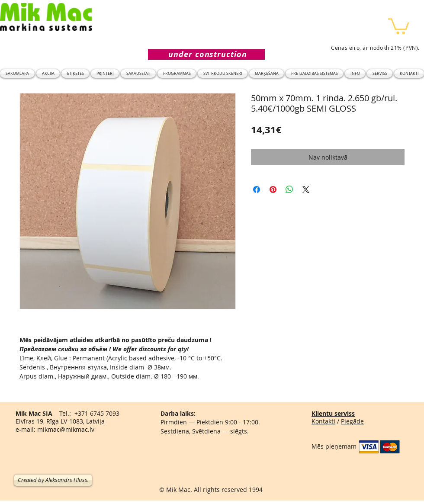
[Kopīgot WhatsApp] (289, 189)
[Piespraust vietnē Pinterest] (273, 189)
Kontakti (323, 421)
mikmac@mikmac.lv (66, 429)
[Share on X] (306, 189)
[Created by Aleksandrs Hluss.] (53, 480)
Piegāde (352, 421)
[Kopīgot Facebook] (257, 189)
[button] (399, 25)
